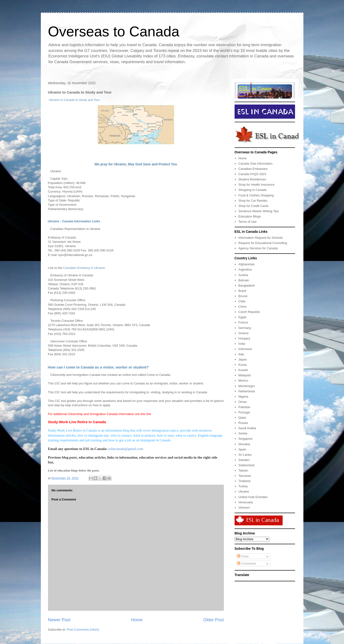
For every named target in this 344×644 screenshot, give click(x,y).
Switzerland (246, 465)
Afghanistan (247, 264)
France (243, 322)
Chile (242, 301)
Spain (242, 449)
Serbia (243, 433)
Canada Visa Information (255, 164)
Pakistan (244, 407)
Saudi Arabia (247, 428)
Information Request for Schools (261, 238)
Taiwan (243, 470)
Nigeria (243, 397)
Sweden (244, 460)
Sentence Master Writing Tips (259, 211)
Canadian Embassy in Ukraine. (84, 268)
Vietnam (244, 508)
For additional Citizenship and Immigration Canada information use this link (99, 414)
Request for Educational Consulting (263, 243)
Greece (244, 333)
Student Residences (252, 179)
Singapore (245, 439)
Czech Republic (249, 312)
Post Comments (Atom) (83, 630)
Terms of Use (248, 222)
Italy (241, 354)
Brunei (243, 296)
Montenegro (247, 386)
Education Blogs (250, 216)
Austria (243, 275)
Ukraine (244, 491)
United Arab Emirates (253, 497)
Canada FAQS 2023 (252, 174)
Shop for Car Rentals (253, 201)
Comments (247, 563)
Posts (243, 556)
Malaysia (245, 375)
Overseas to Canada (114, 31)
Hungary (244, 338)
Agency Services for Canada (258, 248)
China (242, 307)
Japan (243, 359)
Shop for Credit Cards (253, 206)
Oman (243, 402)
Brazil (242, 291)
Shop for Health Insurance (256, 185)
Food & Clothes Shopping (256, 195)
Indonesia (245, 349)
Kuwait (243, 370)
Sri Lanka (245, 455)
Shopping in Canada (253, 190)
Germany (245, 328)
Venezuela (246, 502)
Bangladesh (247, 286)
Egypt (242, 317)
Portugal (244, 412)
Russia (243, 423)
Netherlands (247, 391)
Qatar (242, 418)
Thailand (244, 481)
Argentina (245, 269)
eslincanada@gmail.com (126, 449)
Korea (243, 365)
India (242, 344)
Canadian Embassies (253, 169)
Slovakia (244, 444)
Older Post (214, 620)
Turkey (243, 486)
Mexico (243, 380)
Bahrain (244, 280)
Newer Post (59, 620)
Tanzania (245, 476)
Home (137, 620)
